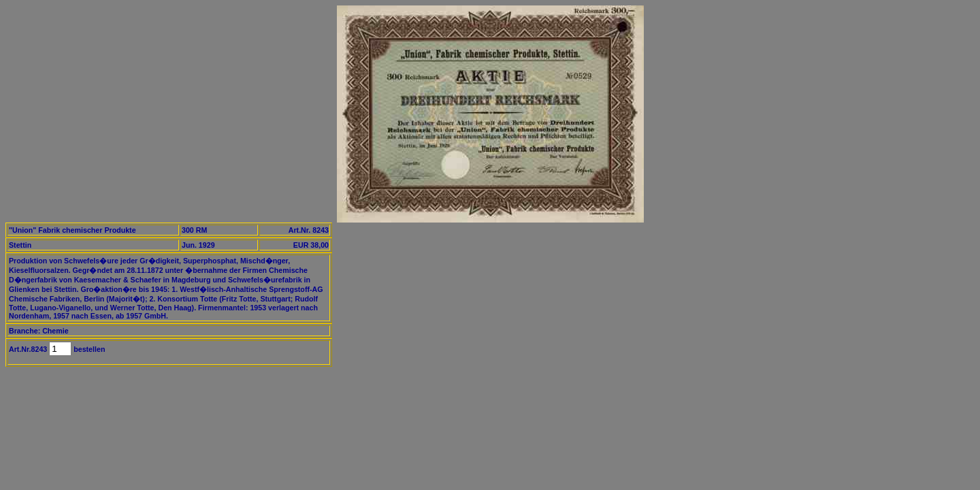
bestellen (88, 349)
